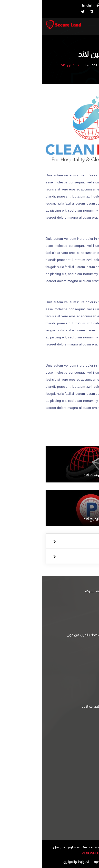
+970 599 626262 (73, 658)
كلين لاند (79, 735)
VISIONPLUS (50, 853)
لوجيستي (48, 65)
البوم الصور (78, 818)
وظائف (80, 825)
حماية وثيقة (77, 699)
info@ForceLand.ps (71, 649)
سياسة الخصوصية (65, 862)
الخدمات (84, 787)
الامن (49, 542)
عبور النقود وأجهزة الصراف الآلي (63, 706)
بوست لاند (50, 475)
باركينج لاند (49, 519)
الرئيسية (72, 65)
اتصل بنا (85, 795)
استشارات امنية (75, 722)
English (46, 5)
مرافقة (80, 714)
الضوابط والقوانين (35, 862)
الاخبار (82, 810)
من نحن (85, 803)
